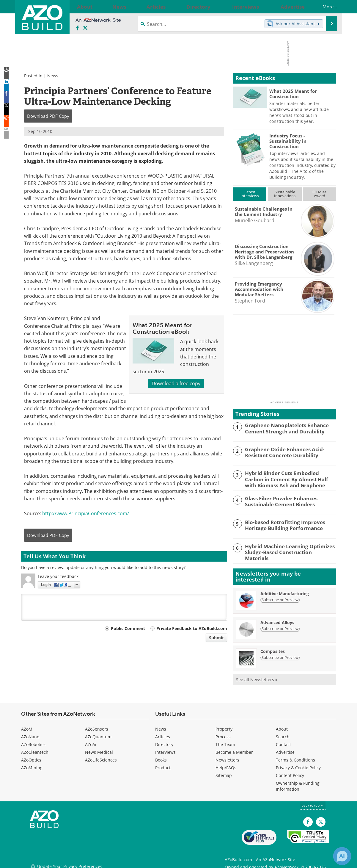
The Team (225, 742)
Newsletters (227, 758)
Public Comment (128, 628)
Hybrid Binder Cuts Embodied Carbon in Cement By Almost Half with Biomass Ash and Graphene (290, 478)
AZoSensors (97, 727)
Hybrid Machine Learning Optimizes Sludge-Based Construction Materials (286, 548)
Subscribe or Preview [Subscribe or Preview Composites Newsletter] (280, 655)
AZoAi (91, 742)
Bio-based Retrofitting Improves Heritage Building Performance (281, 524)
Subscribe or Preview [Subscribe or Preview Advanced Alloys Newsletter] (280, 626)
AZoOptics (31, 758)
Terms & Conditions (295, 758)
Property (224, 727)
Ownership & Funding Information (298, 784)
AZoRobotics (33, 742)
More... (324, 7)
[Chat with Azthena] (342, 856)
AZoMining (32, 766)
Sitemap (224, 773)
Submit (216, 638)
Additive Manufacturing (285, 592)
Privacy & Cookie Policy (298, 766)
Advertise (285, 750)
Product (163, 766)
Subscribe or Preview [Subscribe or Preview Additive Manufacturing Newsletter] (280, 598)
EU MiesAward (319, 194)
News (53, 76)
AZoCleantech (35, 750)
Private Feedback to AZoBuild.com (192, 628)
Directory (164, 742)
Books (161, 758)
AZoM (27, 727)
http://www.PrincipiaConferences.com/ (86, 513)
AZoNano (30, 735)
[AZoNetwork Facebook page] (78, 28)
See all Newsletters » (257, 677)
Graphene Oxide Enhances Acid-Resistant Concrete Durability (281, 452)
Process (223, 735)
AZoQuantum (98, 735)
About (282, 727)
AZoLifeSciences (101, 758)
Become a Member (234, 750)
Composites (273, 649)
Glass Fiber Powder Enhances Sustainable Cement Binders (277, 500)
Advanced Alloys (277, 620)
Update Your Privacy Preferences (66, 860)
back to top (313, 803)
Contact (283, 742)
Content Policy (290, 773)
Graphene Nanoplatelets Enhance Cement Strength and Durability (283, 428)
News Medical (99, 750)
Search (283, 735)
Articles (163, 735)
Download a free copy (176, 383)
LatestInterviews (250, 194)
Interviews (165, 750)
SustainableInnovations (285, 194)
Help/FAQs (226, 766)
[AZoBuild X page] (85, 28)
